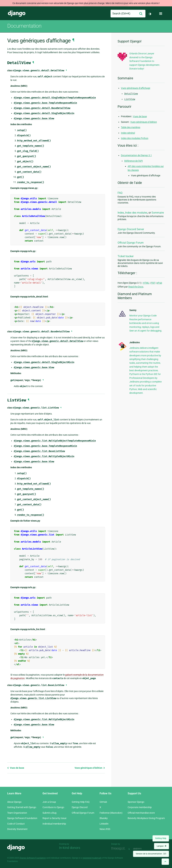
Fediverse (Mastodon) (111, 813)
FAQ (120, 193)
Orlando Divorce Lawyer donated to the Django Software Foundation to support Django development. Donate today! (145, 61)
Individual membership (54, 824)
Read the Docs (136, 287)
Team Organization (17, 813)
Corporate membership (140, 807)
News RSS (105, 829)
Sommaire (158, 213)
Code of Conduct (16, 824)
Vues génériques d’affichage (136, 88)
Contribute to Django (53, 807)
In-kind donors (70, 848)
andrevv (141, 849)
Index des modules (136, 213)
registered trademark (92, 858)
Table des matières (131, 127)
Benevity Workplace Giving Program (146, 818)
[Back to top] (165, 862)
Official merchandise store (141, 813)
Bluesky (104, 818)
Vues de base (16, 768)
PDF (153, 283)
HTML (146, 283)
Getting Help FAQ (81, 802)
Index (121, 213)
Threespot (119, 849)
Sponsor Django (136, 802)
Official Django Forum (131, 243)
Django (17, 14)
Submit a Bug (49, 813)
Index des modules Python (135, 138)
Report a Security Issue (54, 818)
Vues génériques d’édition (90, 768)
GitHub (103, 802)
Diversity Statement (17, 829)
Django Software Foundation (22, 818)
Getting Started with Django (22, 807)
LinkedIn (104, 824)
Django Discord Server (131, 229)
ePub (159, 283)
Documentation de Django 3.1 (136, 155)
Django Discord (80, 807)
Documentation (24, 26)
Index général (128, 133)
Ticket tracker (126, 256)
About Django (14, 802)
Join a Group (49, 802)
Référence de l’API (134, 161)
